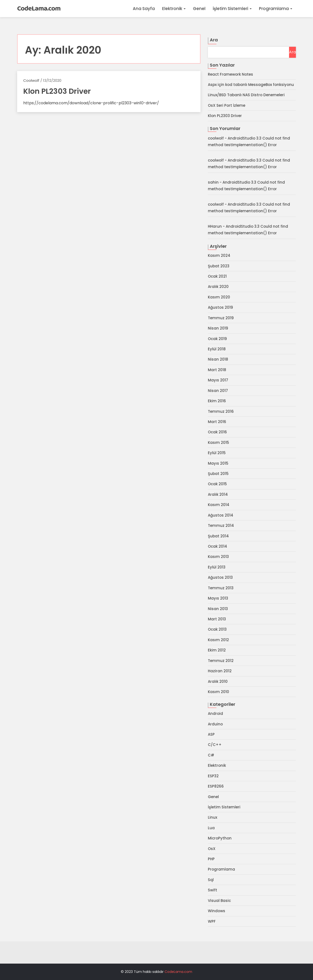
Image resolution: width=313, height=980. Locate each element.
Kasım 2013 (218, 557)
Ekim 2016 (217, 401)
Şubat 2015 (218, 474)
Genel (199, 9)
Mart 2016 (217, 422)
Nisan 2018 (218, 359)
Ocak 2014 (218, 546)
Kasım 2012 (218, 640)
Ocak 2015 (217, 484)
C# (211, 755)
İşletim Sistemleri (232, 9)
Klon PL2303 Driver (225, 116)
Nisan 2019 (218, 328)
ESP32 (213, 776)
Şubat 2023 (219, 266)
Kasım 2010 (218, 692)
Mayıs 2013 (218, 598)
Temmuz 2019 (221, 318)
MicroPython (220, 838)
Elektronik (174, 9)
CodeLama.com (39, 9)
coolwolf (31, 80)
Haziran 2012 (220, 671)
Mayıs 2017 (218, 380)
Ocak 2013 (217, 629)
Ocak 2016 (217, 432)
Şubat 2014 (218, 536)
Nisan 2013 (218, 609)
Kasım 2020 (219, 297)
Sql (211, 880)
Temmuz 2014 (221, 525)
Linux (212, 817)
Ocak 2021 (217, 276)
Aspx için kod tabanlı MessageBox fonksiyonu (251, 85)
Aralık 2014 (218, 494)
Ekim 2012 (217, 650)
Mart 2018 (217, 370)
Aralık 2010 (218, 681)
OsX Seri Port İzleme (227, 105)
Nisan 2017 (218, 391)
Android (215, 714)
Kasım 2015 (218, 443)
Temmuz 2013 (221, 588)
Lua (211, 828)
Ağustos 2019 (220, 307)
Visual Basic (219, 901)
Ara (214, 40)
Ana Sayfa (144, 9)
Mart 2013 (217, 619)
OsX (212, 849)
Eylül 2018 (217, 349)
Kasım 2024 (219, 255)
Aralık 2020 (218, 287)
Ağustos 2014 (221, 515)
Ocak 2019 (217, 339)
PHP (211, 859)
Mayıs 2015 (218, 463)
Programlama (276, 9)
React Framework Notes (230, 74)
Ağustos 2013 (220, 577)
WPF (212, 921)
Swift (212, 890)
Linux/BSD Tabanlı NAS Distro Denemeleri (246, 95)
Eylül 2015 (217, 453)
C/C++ (215, 745)
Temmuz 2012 (221, 661)
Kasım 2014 (219, 505)
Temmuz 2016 (221, 411)
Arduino (215, 724)
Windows (217, 911)
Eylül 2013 (217, 567)
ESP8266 (216, 786)
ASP (211, 734)
